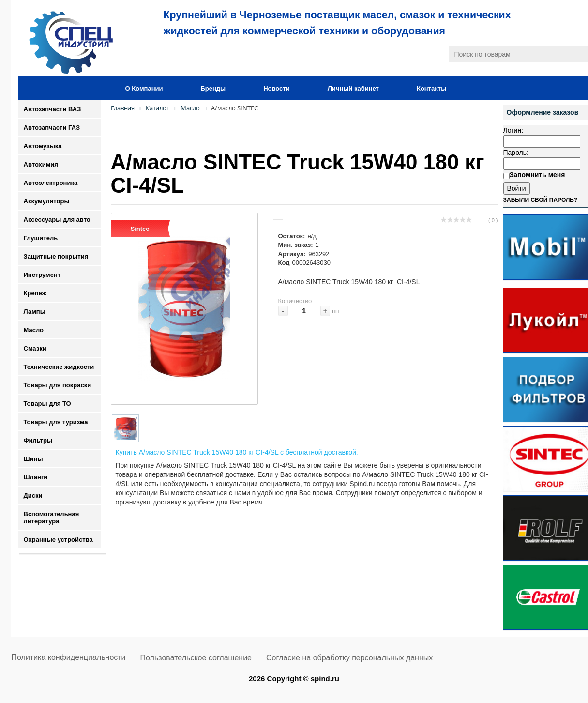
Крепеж (35, 293)
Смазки (35, 348)
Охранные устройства (58, 540)
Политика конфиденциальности (69, 657)
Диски (33, 496)
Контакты (431, 88)
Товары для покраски (58, 385)
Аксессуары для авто (57, 220)
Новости (277, 88)
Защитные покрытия (56, 256)
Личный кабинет (353, 88)
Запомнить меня (537, 175)
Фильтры (38, 440)
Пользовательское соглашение (196, 658)
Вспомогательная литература (52, 518)
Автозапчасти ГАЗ (52, 128)
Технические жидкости (59, 367)
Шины (33, 459)
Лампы (35, 312)
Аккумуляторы (47, 201)
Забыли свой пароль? (541, 200)
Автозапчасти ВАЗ (53, 109)
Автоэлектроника (51, 183)
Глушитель (41, 238)
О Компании (144, 88)
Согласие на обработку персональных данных (349, 658)
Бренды (213, 88)
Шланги (36, 477)
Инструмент (42, 275)
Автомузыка (43, 146)
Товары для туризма (56, 422)
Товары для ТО (47, 404)
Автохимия (41, 164)
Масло (34, 330)
